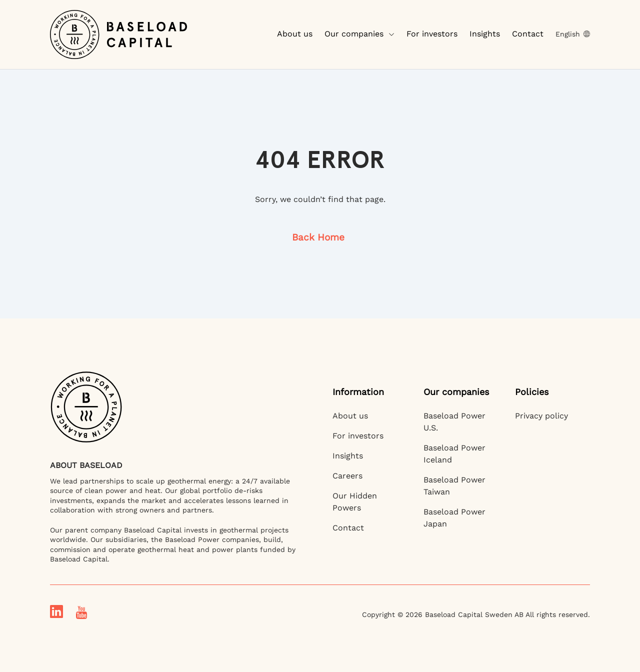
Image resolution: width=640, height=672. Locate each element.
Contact (528, 34)
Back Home (318, 237)
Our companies (359, 34)
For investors (432, 34)
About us (295, 34)
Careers (347, 476)
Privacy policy (541, 416)
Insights (485, 34)
